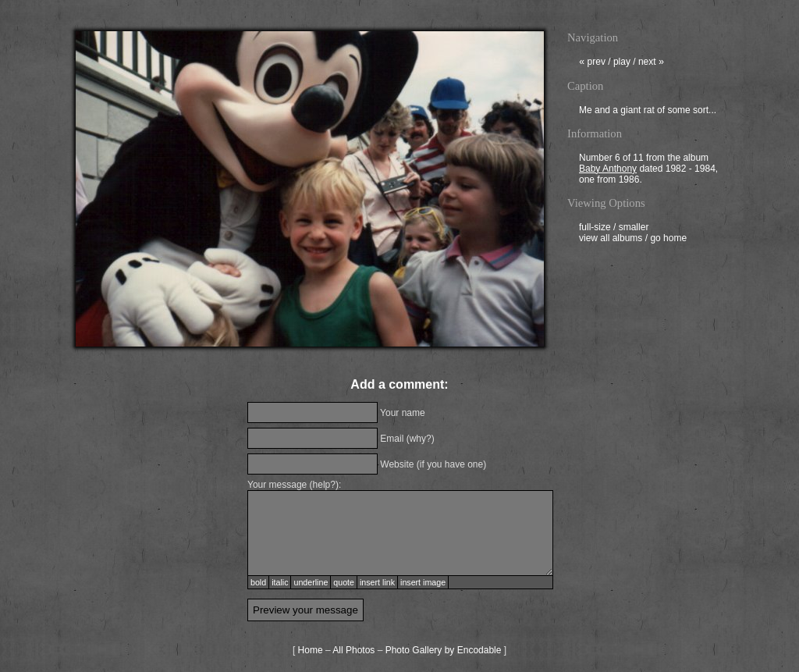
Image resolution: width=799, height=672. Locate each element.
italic (280, 582)
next (651, 63)
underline (311, 582)
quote (344, 582)
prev (592, 63)
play (622, 63)
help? (324, 485)
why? (421, 439)
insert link (377, 582)
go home (668, 240)
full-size (595, 229)
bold (258, 582)
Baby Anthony (608, 170)
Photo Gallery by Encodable (444, 650)
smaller (634, 229)
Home (311, 650)
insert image (423, 582)
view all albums (611, 240)
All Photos (353, 650)
